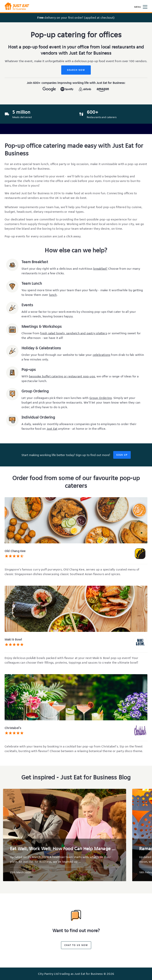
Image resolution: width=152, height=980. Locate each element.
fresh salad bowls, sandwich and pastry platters (74, 333)
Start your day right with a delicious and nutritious (57, 269)
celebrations (101, 355)
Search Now (76, 70)
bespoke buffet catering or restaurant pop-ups (62, 376)
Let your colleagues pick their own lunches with (55, 398)
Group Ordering (101, 398)
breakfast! (100, 269)
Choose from (31, 333)
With (25, 376)
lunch (53, 295)
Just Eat (52, 429)
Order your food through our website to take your (57, 355)
